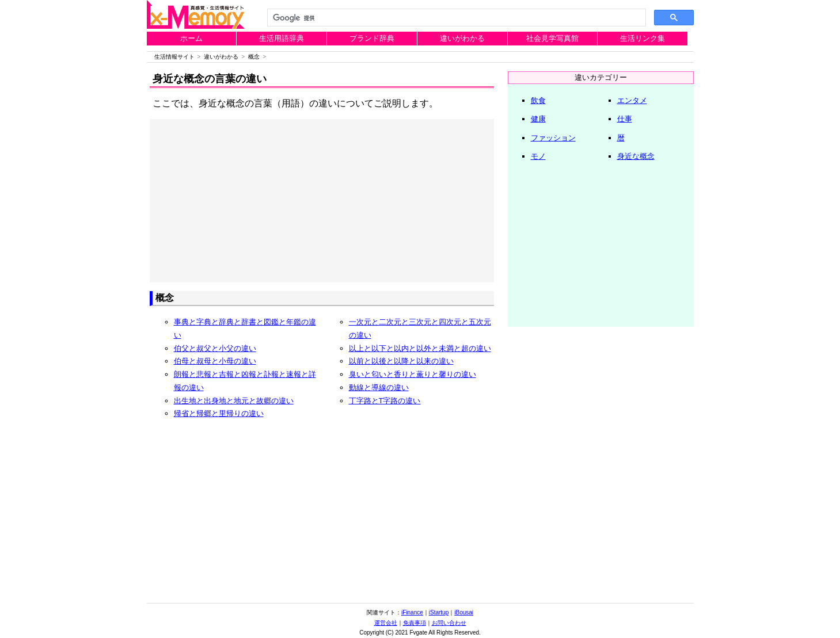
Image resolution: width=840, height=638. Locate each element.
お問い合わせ (449, 623)
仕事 (625, 119)
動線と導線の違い (379, 387)
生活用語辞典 (282, 38)
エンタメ (632, 100)
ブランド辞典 (372, 38)
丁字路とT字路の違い (385, 401)
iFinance (412, 612)
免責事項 (415, 623)
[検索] (455, 18)
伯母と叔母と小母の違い (215, 361)
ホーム (191, 38)
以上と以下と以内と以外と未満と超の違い (420, 348)
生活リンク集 (643, 38)
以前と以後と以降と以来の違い (401, 361)
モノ (538, 156)
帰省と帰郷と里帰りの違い (219, 413)
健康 (538, 119)
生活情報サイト (174, 57)
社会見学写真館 (552, 38)
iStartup (439, 612)
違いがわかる (462, 38)
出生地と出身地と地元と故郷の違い (234, 401)
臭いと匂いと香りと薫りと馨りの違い (413, 374)
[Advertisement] (322, 201)
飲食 (538, 100)
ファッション (553, 138)
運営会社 (386, 623)
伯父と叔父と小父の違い (215, 348)
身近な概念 (636, 156)
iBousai (464, 612)
